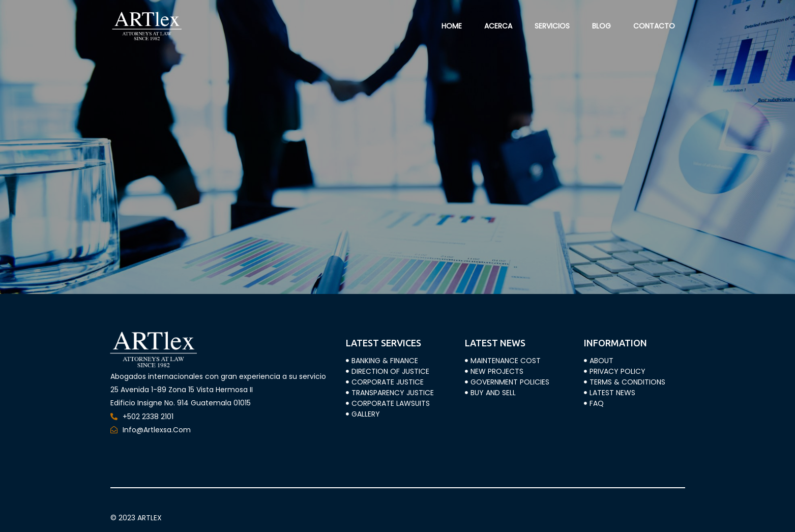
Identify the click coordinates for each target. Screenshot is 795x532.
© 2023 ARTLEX (136, 518)
